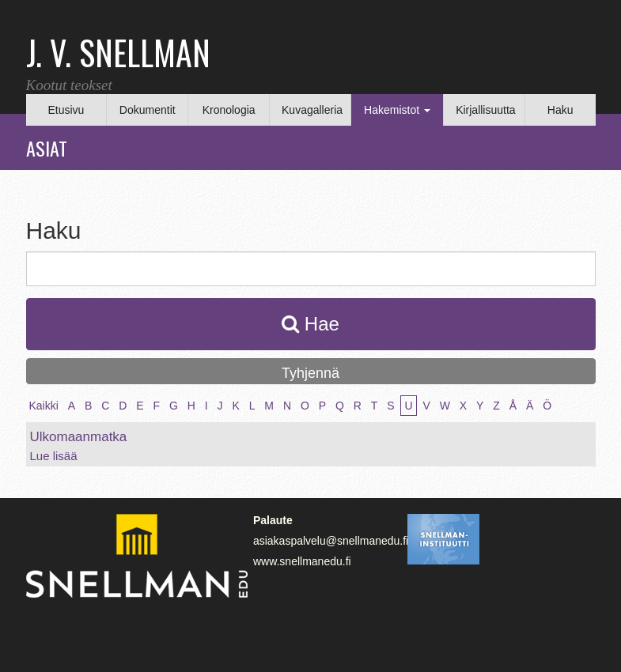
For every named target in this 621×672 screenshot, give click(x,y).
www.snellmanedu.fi (302, 561)
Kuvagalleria (312, 110)
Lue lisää (54, 456)
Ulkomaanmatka (79, 437)
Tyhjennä (310, 373)
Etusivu (66, 110)
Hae (310, 324)
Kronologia (229, 110)
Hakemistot (397, 110)
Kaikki (44, 406)
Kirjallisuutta (485, 110)
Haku (560, 110)
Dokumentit (148, 110)
